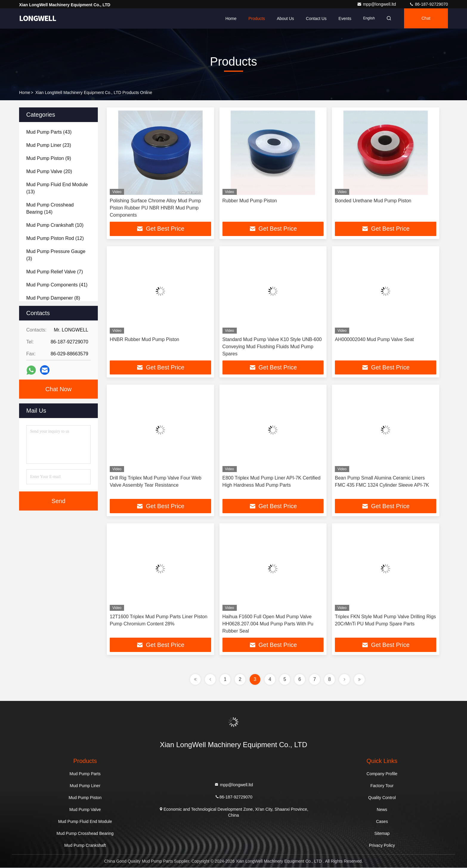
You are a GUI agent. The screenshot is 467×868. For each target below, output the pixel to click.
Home (229, 18)
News (382, 810)
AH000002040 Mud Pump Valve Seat (374, 339)
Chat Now (58, 389)
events (343, 18)
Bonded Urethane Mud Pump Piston (373, 201)
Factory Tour (382, 786)
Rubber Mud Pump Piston (250, 201)
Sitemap (382, 834)
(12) (55, 238)
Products (255, 18)
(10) (55, 225)
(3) (56, 255)
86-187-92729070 (429, 4)
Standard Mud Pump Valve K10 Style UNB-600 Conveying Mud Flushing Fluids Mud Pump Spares (272, 347)
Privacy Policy (382, 846)
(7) (55, 272)
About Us (284, 18)
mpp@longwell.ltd (377, 4)
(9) (49, 158)
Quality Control (382, 798)
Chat (426, 18)
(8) (53, 298)
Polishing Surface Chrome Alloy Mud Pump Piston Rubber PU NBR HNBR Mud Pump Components (155, 208)
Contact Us (314, 18)
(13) (57, 188)
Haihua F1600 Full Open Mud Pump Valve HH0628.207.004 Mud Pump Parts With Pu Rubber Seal (268, 624)
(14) (50, 208)
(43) (49, 132)
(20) (49, 171)
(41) (57, 285)
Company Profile (382, 774)
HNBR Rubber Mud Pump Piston (144, 339)
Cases (382, 822)
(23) (49, 145)
